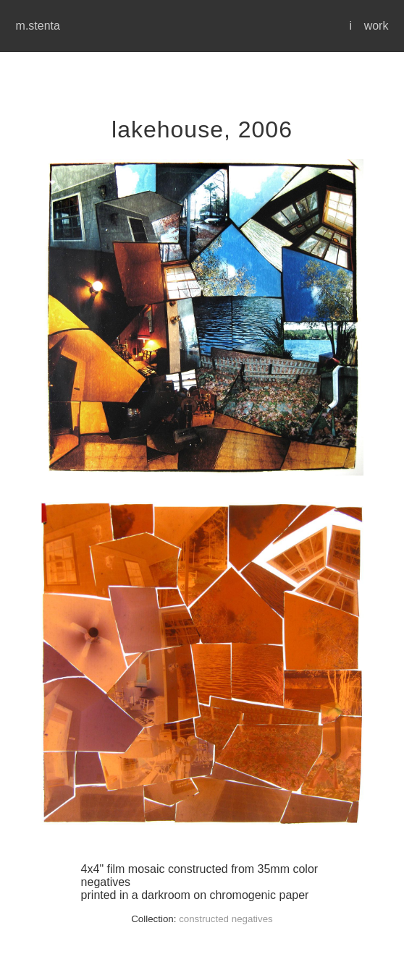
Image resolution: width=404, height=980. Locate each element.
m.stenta (38, 26)
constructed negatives (226, 919)
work (376, 26)
